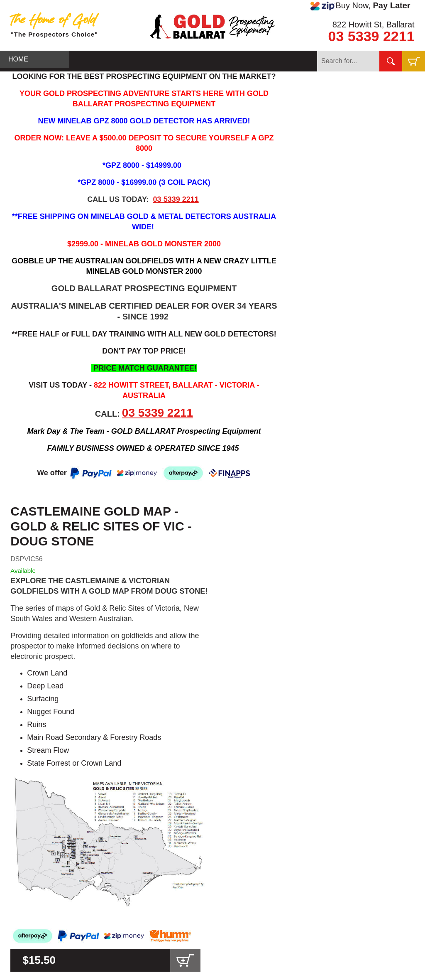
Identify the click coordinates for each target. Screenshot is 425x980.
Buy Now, (360, 6)
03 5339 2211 (371, 36)
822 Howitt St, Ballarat (374, 25)
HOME (18, 59)
